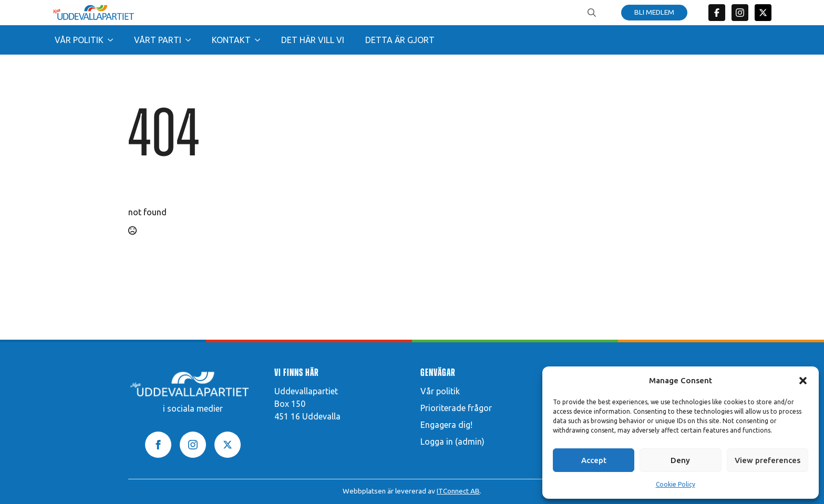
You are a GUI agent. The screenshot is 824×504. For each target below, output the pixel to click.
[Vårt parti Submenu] (191, 40)
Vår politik (79, 40)
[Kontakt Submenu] (261, 40)
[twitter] (763, 13)
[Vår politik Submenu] (114, 40)
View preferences (768, 460)
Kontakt (231, 40)
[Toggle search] (592, 13)
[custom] (717, 13)
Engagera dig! (446, 425)
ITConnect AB (458, 491)
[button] (803, 381)
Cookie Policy (676, 484)
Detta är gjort (400, 40)
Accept (594, 460)
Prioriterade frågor (456, 408)
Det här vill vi (313, 40)
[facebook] (158, 445)
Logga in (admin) (452, 442)
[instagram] (193, 445)
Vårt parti (158, 40)
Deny (680, 460)
